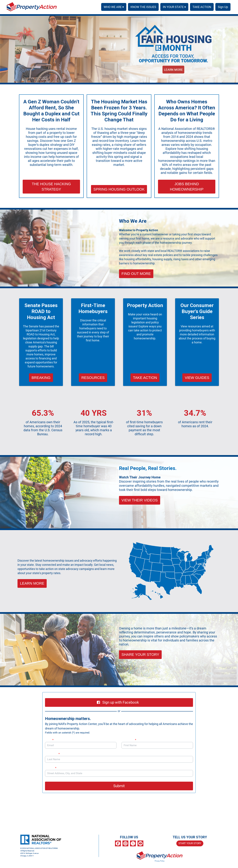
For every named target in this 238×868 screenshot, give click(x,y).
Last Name (52, 754)
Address (52, 768)
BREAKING (41, 378)
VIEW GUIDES (197, 378)
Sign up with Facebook (118, 702)
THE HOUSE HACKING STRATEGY (51, 187)
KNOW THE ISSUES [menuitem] (142, 7)
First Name (129, 740)
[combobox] (119, 773)
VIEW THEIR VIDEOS (140, 500)
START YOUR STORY (190, 843)
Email (49, 740)
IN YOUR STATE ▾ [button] (173, 7)
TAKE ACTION (145, 378)
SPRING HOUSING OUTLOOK (119, 189)
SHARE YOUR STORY (140, 655)
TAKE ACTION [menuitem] (201, 7)
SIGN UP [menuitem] (222, 7)
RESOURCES (93, 378)
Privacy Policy (160, 861)
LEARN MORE (32, 583)
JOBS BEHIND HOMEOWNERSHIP (187, 187)
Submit (119, 786)
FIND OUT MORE (136, 274)
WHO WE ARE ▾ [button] (113, 7)
